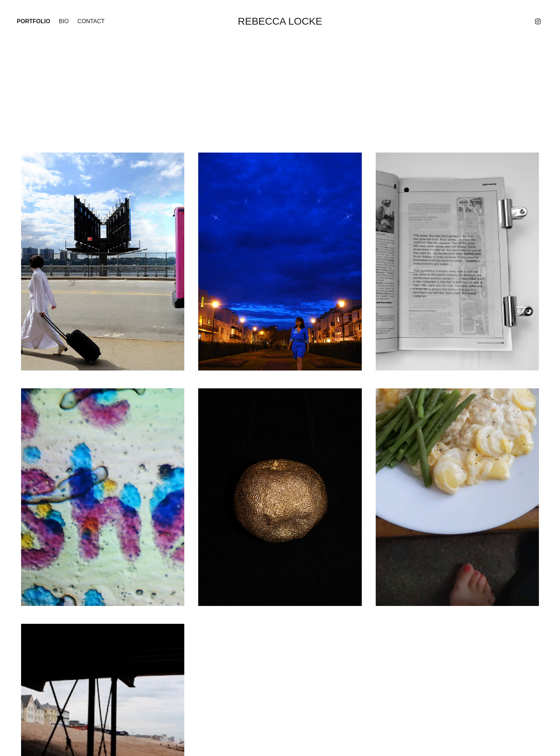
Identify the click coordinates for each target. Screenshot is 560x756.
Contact (91, 21)
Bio (64, 21)
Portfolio (33, 21)
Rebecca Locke (280, 21)
